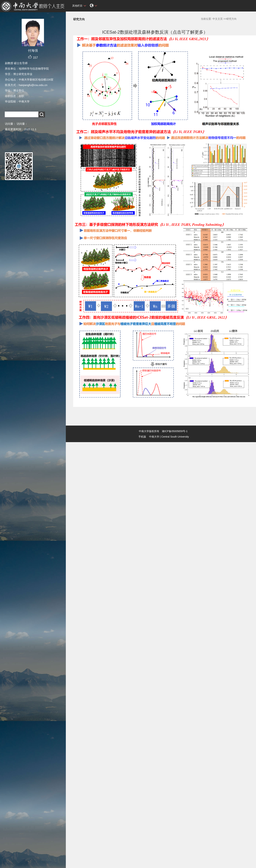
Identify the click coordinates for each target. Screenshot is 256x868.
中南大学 (154, 437)
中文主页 (218, 19)
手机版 (142, 437)
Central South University (175, 437)
